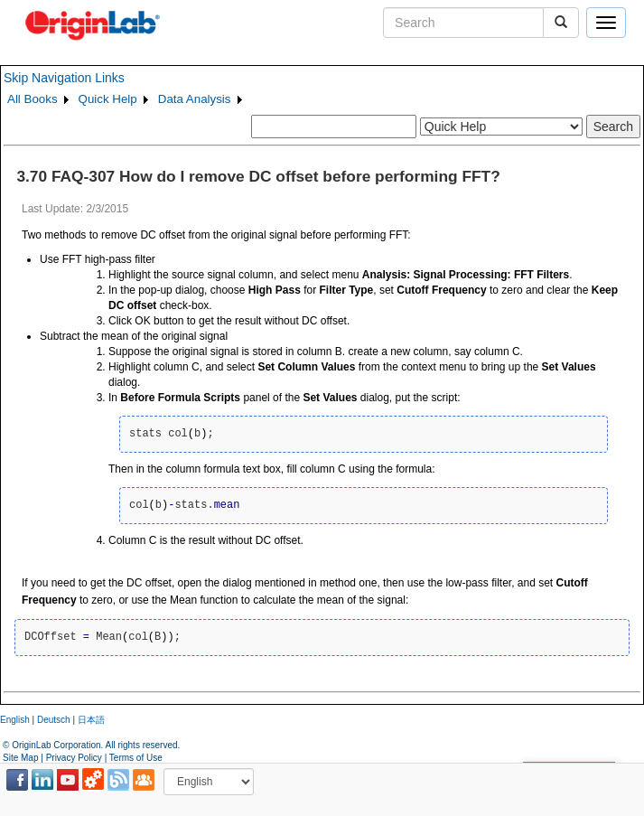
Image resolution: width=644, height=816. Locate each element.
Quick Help (108, 99)
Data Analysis (195, 99)
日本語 (91, 720)
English (15, 720)
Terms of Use (136, 758)
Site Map (20, 758)
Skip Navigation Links (64, 78)
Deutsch (54, 720)
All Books (33, 99)
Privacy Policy (74, 758)
